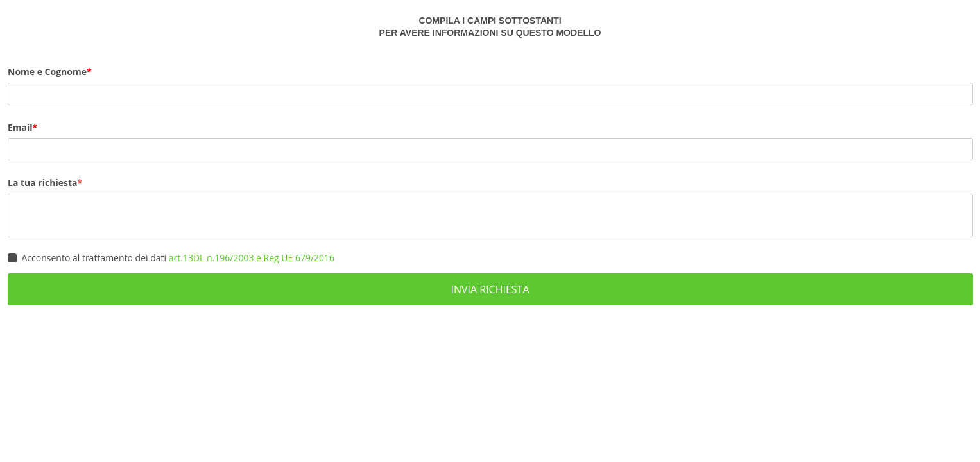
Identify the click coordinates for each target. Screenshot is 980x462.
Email (20, 127)
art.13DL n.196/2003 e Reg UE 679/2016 (252, 258)
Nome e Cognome (47, 72)
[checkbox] (12, 258)
